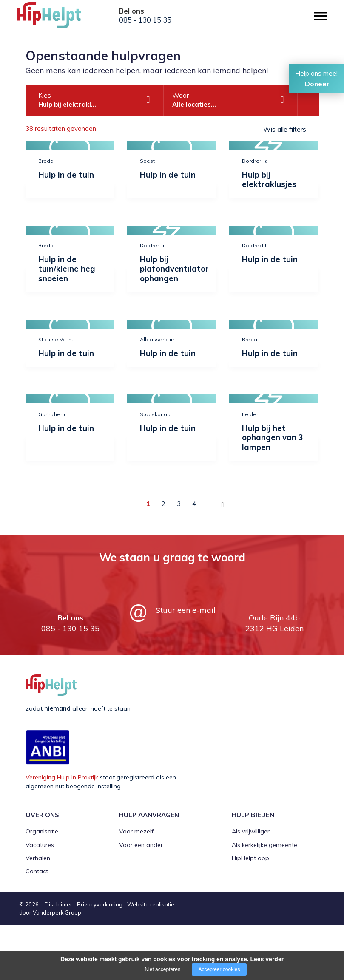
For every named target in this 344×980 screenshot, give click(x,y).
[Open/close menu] (321, 16)
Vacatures (40, 900)
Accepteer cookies (219, 969)
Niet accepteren (162, 969)
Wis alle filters (285, 129)
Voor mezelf (136, 887)
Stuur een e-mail (186, 665)
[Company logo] (60, 19)
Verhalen (38, 913)
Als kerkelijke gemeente (264, 900)
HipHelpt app (250, 913)
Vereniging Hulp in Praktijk (62, 833)
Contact (37, 926)
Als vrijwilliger (251, 887)
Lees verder (267, 959)
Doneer (317, 84)
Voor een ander (141, 900)
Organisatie (42, 887)
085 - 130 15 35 (145, 20)
